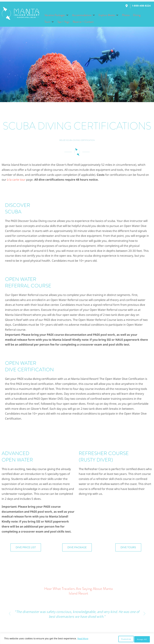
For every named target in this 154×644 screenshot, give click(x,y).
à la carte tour (16, 180)
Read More (83, 639)
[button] (57, 15)
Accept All (142, 639)
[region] (77, 639)
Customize (125, 639)
